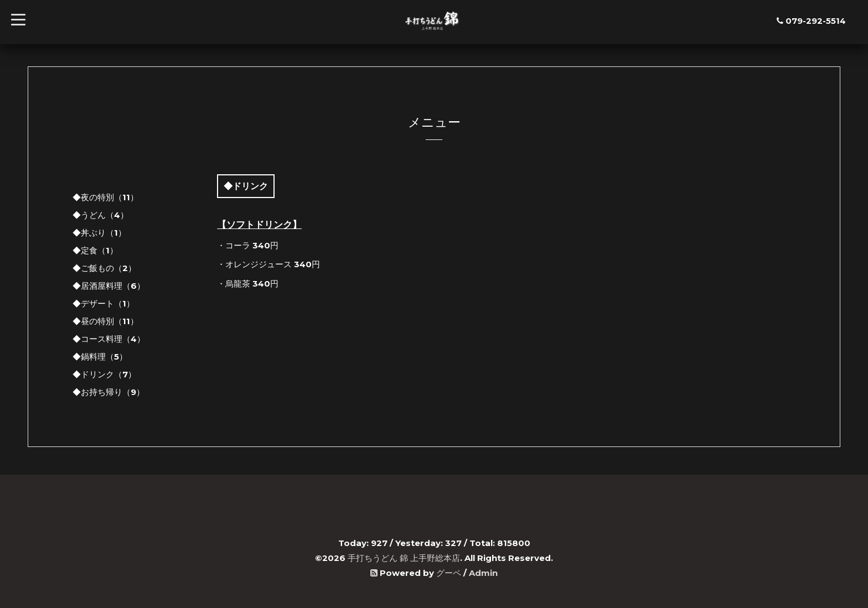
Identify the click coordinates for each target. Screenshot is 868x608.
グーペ (449, 573)
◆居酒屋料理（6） (109, 286)
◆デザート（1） (104, 303)
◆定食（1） (95, 250)
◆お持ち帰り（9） (108, 392)
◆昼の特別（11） (105, 321)
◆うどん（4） (100, 215)
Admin (483, 573)
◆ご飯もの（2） (104, 268)
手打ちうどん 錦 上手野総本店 (404, 558)
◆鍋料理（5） (100, 357)
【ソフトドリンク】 (259, 225)
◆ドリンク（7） (104, 374)
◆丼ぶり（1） (99, 233)
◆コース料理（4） (109, 339)
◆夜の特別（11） (105, 197)
